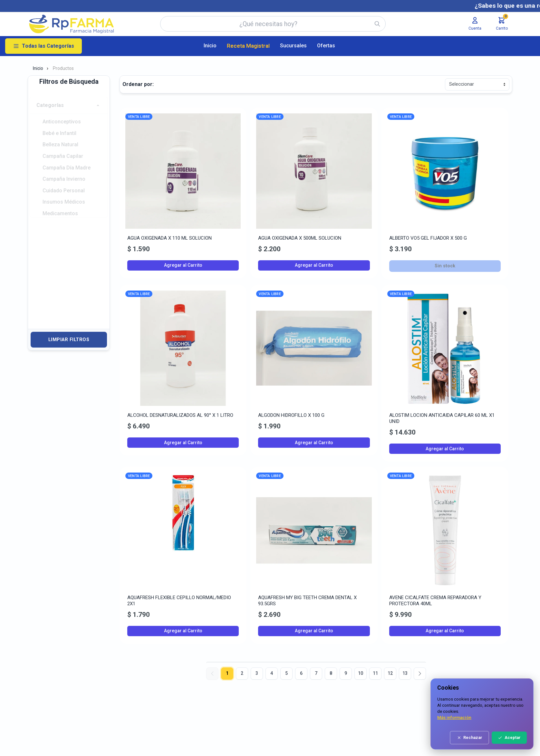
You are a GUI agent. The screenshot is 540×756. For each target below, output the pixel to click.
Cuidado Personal (64, 183)
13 (405, 673)
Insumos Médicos (64, 195)
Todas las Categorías (43, 46)
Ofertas (326, 46)
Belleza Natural (60, 137)
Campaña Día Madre (67, 160)
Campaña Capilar (63, 148)
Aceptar (520, 737)
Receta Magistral (248, 46)
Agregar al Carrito (183, 265)
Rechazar (480, 737)
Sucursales (293, 46)
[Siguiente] (420, 674)
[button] (69, 98)
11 (375, 673)
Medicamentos (60, 206)
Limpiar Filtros (69, 340)
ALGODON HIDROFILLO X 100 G (291, 415)
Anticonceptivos (62, 114)
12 (390, 673)
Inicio (210, 46)
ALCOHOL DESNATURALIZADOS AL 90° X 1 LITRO (180, 415)
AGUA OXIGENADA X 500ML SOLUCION (300, 238)
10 (361, 673)
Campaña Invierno (64, 172)
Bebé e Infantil (59, 125)
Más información (465, 717)
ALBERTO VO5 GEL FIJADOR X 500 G (428, 238)
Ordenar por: (138, 84)
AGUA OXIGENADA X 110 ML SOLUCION (169, 238)
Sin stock (445, 266)
